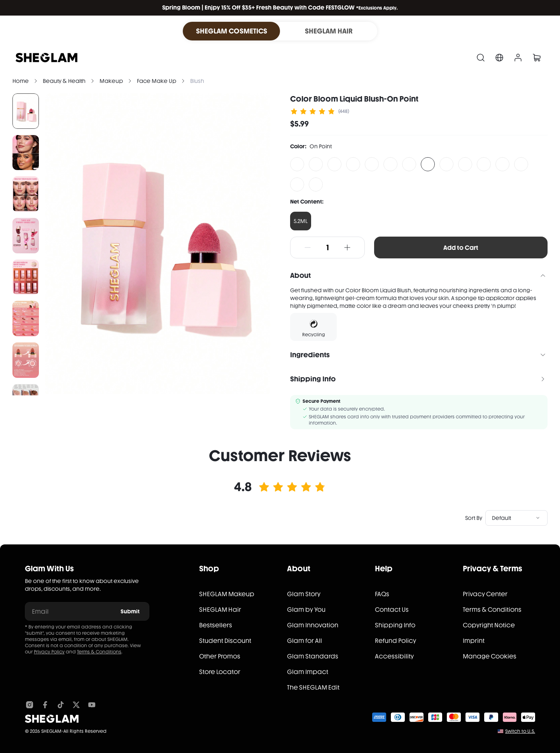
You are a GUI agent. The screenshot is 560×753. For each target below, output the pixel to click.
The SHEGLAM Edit (313, 687)
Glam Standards (313, 656)
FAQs (382, 594)
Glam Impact (308, 672)
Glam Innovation (313, 625)
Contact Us (392, 610)
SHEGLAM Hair (220, 610)
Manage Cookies (490, 656)
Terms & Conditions (99, 652)
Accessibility (394, 656)
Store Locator (220, 672)
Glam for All (304, 641)
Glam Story (304, 594)
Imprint (474, 641)
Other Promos (220, 656)
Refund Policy (395, 641)
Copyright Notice (489, 625)
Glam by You (306, 610)
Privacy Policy (49, 652)
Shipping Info (395, 625)
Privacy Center (485, 594)
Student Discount (225, 641)
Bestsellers (216, 625)
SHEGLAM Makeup (227, 594)
